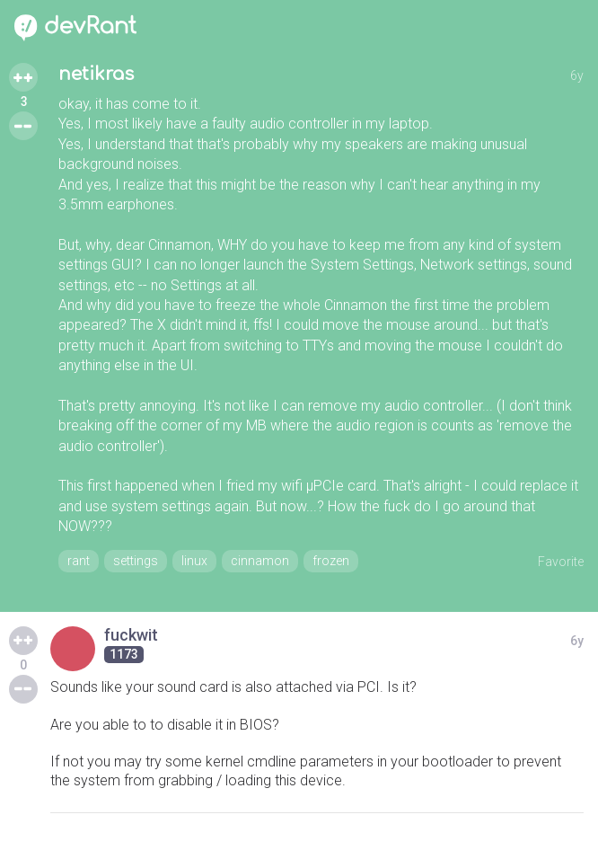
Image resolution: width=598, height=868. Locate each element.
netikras (96, 74)
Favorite (561, 562)
